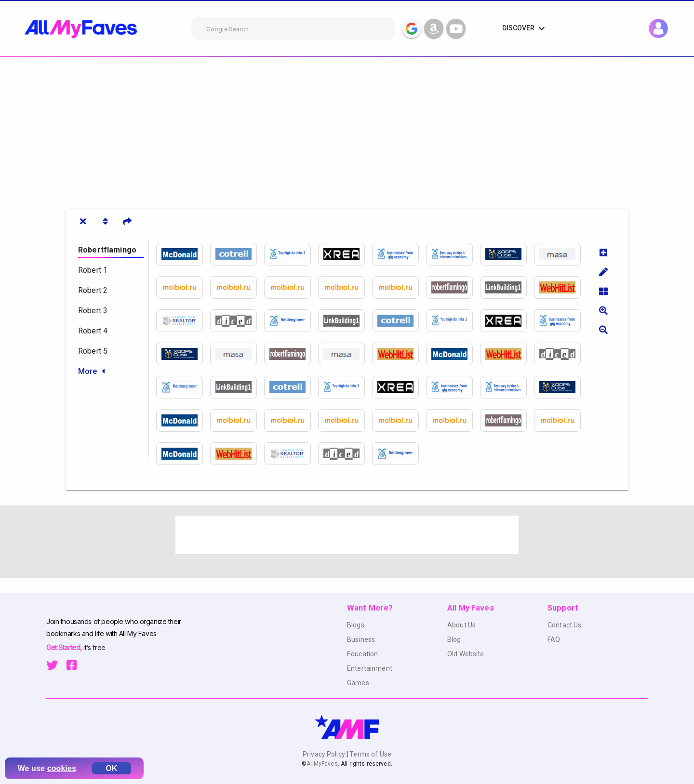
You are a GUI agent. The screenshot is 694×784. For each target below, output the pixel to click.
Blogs (356, 625)
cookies (62, 768)
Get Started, (65, 647)
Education (362, 654)
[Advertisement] (289, 129)
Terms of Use (370, 754)
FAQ (554, 639)
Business (361, 639)
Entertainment (370, 668)
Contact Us (564, 625)
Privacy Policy (325, 754)
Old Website (466, 654)
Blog (454, 639)
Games (358, 683)
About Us (461, 625)
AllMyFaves (322, 764)
